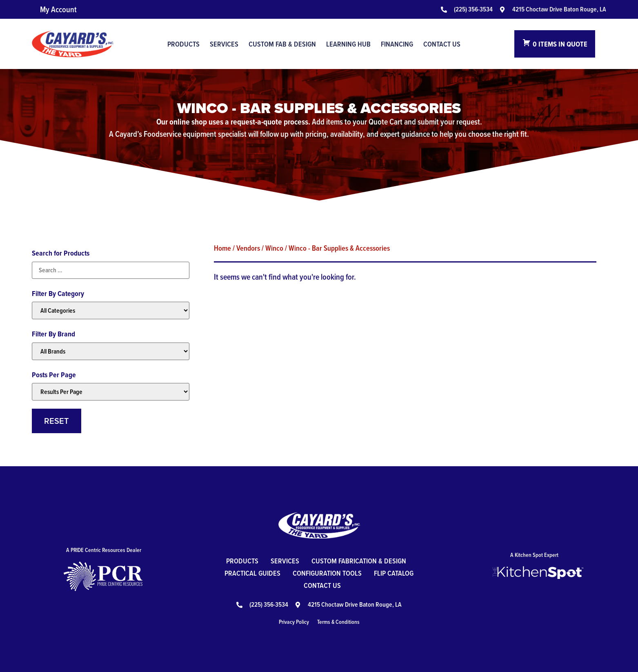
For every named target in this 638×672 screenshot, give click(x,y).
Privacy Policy (294, 622)
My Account (58, 9)
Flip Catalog (394, 573)
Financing (397, 44)
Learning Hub (348, 44)
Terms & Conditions (338, 622)
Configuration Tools (327, 573)
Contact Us (442, 44)
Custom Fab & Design (282, 44)
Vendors (248, 248)
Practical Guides (252, 573)
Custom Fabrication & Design (359, 561)
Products (183, 44)
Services (224, 44)
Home (222, 248)
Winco (274, 248)
